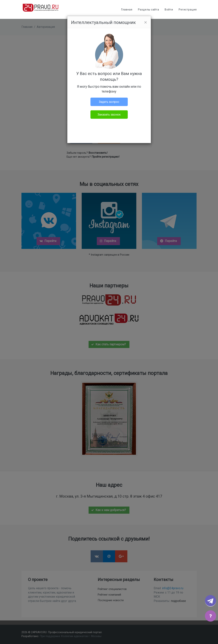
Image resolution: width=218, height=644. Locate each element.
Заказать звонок (109, 115)
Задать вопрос (109, 102)
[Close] (145, 22)
